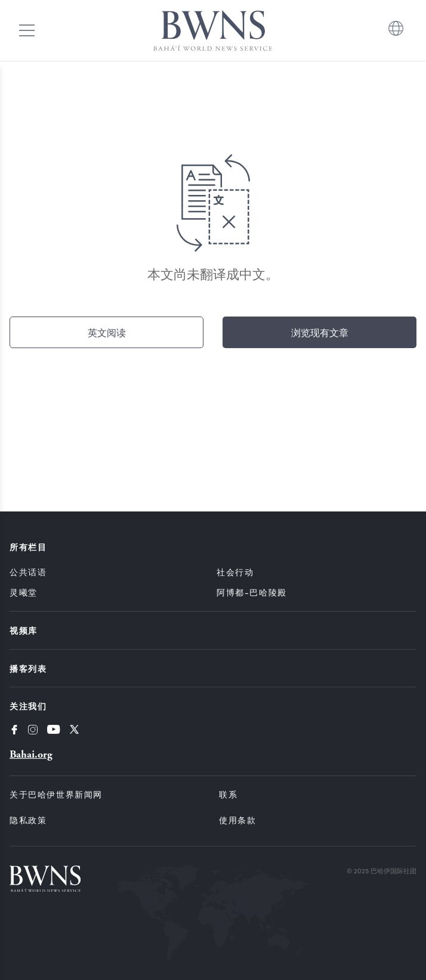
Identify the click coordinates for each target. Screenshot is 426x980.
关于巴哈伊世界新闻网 (56, 794)
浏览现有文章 (320, 332)
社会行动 (235, 572)
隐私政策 (28, 820)
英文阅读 (107, 332)
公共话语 (28, 572)
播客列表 (28, 668)
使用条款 (237, 820)
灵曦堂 (24, 592)
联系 (228, 794)
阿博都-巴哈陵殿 (252, 592)
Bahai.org (31, 754)
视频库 (24, 630)
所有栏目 (28, 547)
